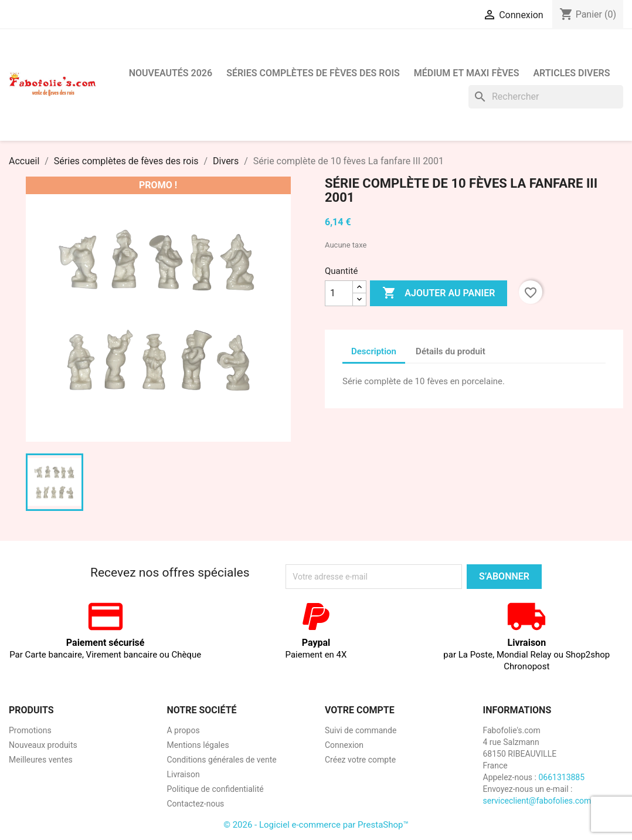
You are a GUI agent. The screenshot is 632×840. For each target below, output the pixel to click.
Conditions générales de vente (222, 760)
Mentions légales (198, 745)
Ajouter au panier (439, 293)
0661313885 (561, 777)
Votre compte (360, 710)
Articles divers (571, 73)
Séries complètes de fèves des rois (313, 73)
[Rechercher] (546, 97)
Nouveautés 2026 (171, 73)
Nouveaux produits (43, 745)
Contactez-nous (196, 804)
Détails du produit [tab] (451, 351)
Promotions (30, 730)
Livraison (184, 774)
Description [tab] (374, 351)
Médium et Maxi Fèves (467, 73)
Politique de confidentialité (215, 789)
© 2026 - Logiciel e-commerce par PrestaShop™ (316, 825)
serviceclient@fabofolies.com (537, 801)
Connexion (344, 745)
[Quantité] (339, 293)
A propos (184, 730)
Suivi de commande (361, 730)
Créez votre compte (360, 760)
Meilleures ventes (41, 760)
